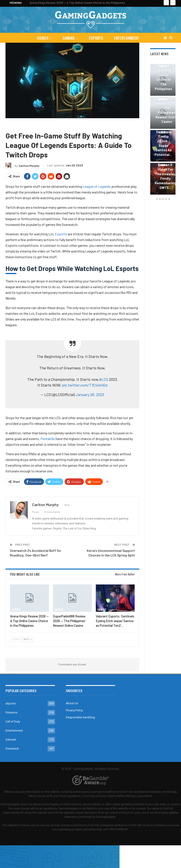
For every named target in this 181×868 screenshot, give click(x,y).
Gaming (68, 38)
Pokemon (12, 712)
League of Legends (43, 125)
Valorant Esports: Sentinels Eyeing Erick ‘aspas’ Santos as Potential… (163, 139)
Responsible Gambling (80, 717)
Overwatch (12, 749)
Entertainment (128, 38)
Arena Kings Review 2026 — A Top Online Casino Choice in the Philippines (77, 3)
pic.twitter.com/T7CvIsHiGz (85, 385)
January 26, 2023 (90, 394)
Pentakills (48, 439)
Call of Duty (13, 721)
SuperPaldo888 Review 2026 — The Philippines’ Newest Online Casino (167, 110)
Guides (42, 38)
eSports (96, 38)
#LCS (104, 379)
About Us (72, 703)
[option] (163, 130)
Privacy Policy (74, 710)
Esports (61, 234)
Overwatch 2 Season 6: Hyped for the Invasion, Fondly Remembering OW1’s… (165, 174)
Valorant (11, 740)
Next (28, 639)
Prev (16, 639)
